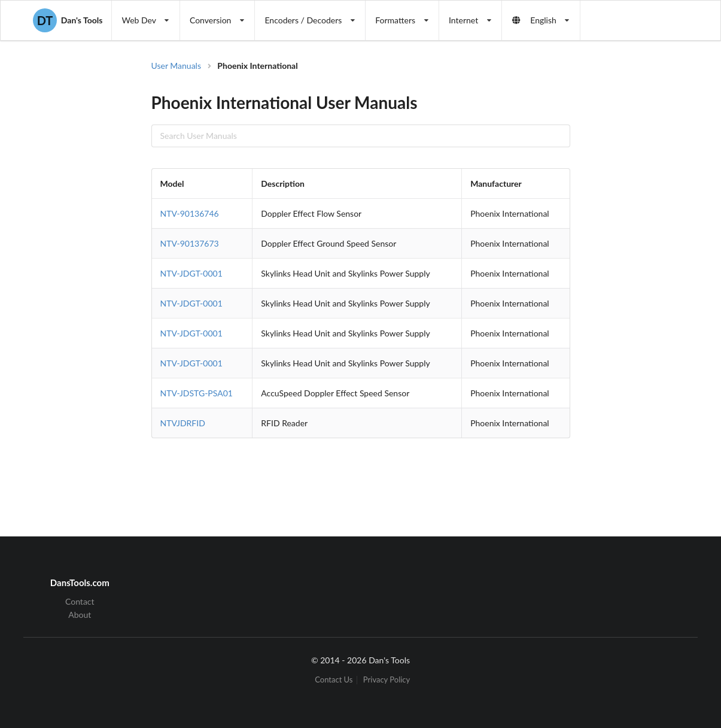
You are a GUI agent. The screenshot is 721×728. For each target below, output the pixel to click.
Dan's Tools (68, 20)
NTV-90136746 (190, 213)
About (80, 615)
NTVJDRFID (183, 423)
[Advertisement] (638, 251)
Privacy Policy (387, 680)
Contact (80, 602)
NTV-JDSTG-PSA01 (197, 393)
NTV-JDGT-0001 (191, 273)
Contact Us (334, 680)
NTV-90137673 (190, 243)
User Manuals (177, 66)
